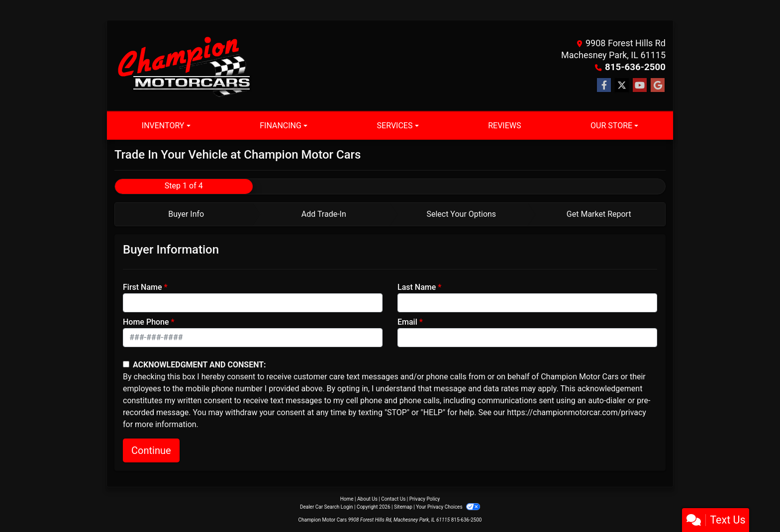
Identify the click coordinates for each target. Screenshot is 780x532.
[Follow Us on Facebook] (604, 86)
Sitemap (403, 507)
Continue (151, 450)
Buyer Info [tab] (186, 214)
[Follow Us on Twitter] (622, 86)
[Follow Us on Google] (658, 86)
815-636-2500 (636, 67)
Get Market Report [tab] (599, 214)
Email (407, 322)
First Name (143, 287)
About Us (367, 499)
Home (347, 499)
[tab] (184, 214)
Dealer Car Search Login (327, 507)
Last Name (417, 287)
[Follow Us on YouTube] (640, 86)
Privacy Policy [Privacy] (425, 499)
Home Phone (146, 322)
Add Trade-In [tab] (324, 214)
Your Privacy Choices (448, 507)
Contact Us (393, 499)
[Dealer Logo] (184, 66)
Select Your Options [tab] (461, 214)
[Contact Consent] (126, 364)
